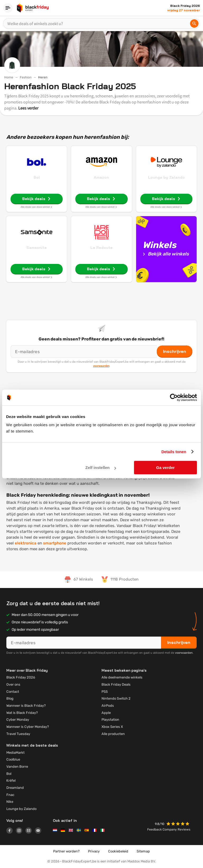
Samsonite (37, 248)
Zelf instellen (101, 468)
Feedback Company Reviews (169, 829)
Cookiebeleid (118, 851)
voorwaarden (101, 366)
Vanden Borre (17, 767)
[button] (178, 824)
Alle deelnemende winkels (122, 677)
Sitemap (143, 851)
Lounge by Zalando (166, 177)
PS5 (105, 692)
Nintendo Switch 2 (116, 698)
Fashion (26, 77)
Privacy (94, 851)
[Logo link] (11, 831)
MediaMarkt (15, 753)
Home (9, 77)
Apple (106, 713)
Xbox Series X (112, 727)
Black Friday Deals (116, 684)
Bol (37, 177)
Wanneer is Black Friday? (26, 706)
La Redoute (101, 248)
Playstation (110, 720)
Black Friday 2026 (21, 677)
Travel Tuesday (18, 734)
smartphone (55, 543)
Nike (10, 802)
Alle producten (113, 734)
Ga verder (165, 468)
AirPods (108, 706)
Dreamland (15, 788)
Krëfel (11, 781)
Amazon (101, 177)
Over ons (13, 684)
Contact (13, 692)
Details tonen (174, 452)
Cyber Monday (18, 720)
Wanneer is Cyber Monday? (28, 727)
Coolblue (13, 759)
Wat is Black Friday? (22, 713)
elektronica (26, 543)
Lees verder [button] (28, 108)
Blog (10, 698)
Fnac (10, 795)
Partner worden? (66, 851)
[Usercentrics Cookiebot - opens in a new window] (174, 397)
